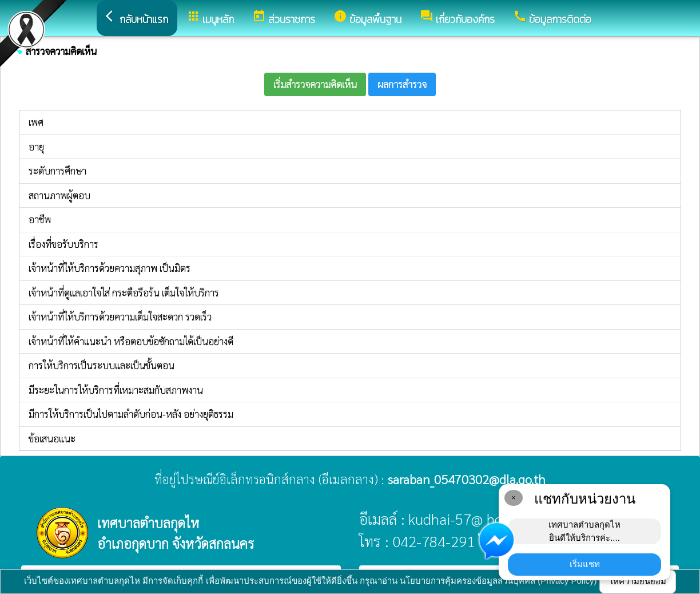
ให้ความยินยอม (638, 581)
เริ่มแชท (585, 564)
